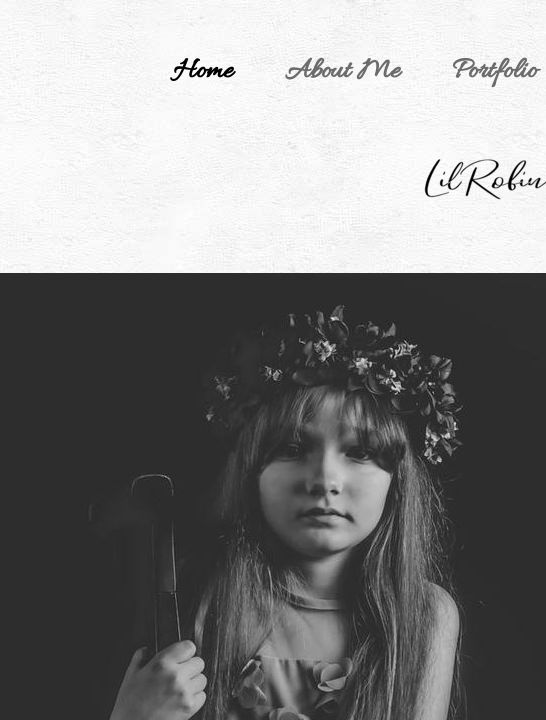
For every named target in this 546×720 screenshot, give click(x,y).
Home (203, 72)
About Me (342, 72)
